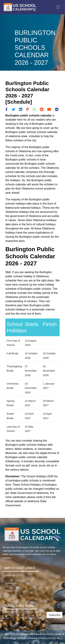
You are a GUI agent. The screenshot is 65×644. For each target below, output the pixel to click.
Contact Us (11, 583)
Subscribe (55, 615)
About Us (10, 575)
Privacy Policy (12, 591)
